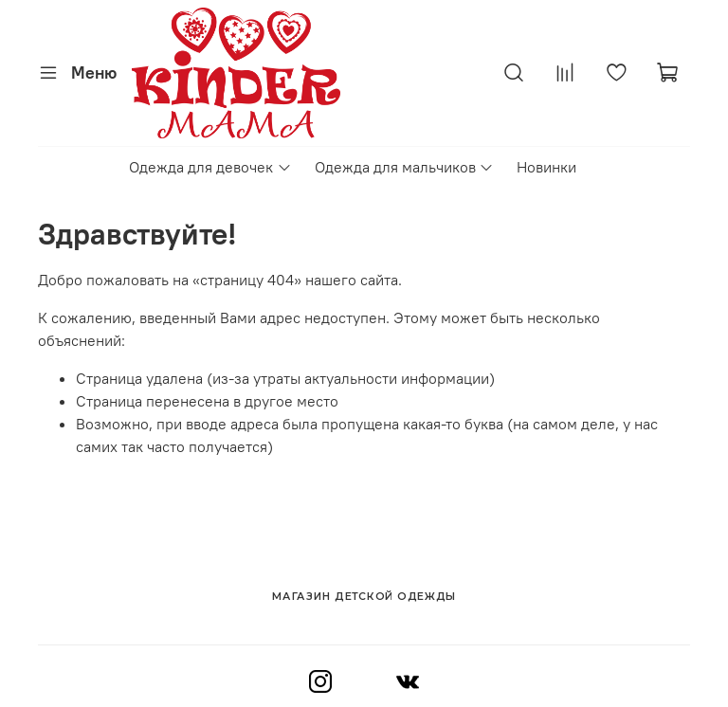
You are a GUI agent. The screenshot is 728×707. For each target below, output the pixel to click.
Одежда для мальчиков (404, 167)
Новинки (546, 167)
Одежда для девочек (210, 167)
